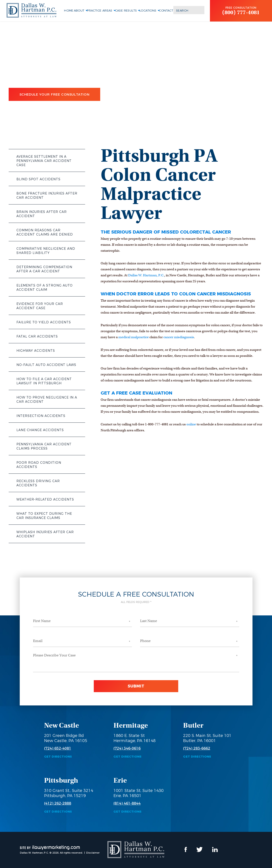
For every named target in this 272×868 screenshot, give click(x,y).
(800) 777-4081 (241, 12)
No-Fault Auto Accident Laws (46, 365)
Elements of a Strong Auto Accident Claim (45, 288)
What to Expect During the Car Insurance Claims (44, 516)
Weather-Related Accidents (45, 499)
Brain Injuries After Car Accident (42, 214)
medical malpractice (134, 337)
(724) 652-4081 (58, 748)
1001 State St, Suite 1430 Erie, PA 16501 (139, 793)
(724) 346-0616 (127, 748)
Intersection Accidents (41, 416)
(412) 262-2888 (58, 803)
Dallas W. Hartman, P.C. (146, 275)
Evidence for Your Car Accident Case (40, 306)
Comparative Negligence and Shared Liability (46, 251)
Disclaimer (93, 853)
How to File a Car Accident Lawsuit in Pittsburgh (44, 381)
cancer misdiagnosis (179, 337)
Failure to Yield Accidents (44, 322)
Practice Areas (100, 11)
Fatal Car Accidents (37, 336)
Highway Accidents (36, 351)
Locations (148, 11)
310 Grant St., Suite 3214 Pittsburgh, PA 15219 (69, 793)
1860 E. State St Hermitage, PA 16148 (135, 738)
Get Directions (58, 757)
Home (69, 11)
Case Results (126, 11)
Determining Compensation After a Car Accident (44, 269)
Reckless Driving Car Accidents (38, 483)
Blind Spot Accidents (38, 179)
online (191, 424)
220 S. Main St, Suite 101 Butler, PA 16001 (207, 738)
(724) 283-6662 (197, 748)
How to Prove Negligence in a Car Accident (47, 400)
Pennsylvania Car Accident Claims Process (44, 446)
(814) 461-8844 (127, 803)
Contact (166, 11)
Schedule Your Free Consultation (55, 94)
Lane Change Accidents (40, 430)
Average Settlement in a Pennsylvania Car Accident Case (44, 161)
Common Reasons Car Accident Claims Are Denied (45, 232)
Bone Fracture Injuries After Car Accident (47, 195)
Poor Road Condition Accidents (39, 465)
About (79, 11)
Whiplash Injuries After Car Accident (45, 534)
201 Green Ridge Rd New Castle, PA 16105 (66, 738)
